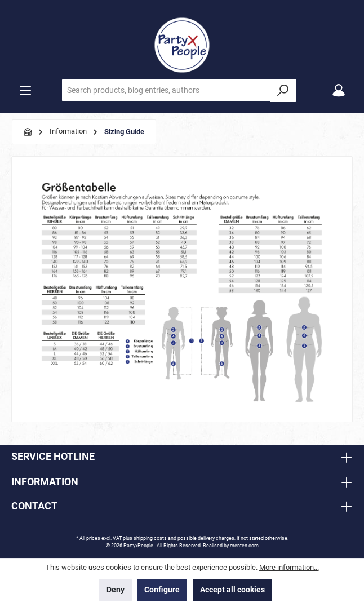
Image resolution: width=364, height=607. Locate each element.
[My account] (339, 90)
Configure (162, 590)
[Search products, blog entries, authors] (166, 90)
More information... (289, 567)
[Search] (283, 90)
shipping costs (150, 538)
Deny (116, 590)
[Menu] (25, 90)
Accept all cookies (232, 590)
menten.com (244, 546)
